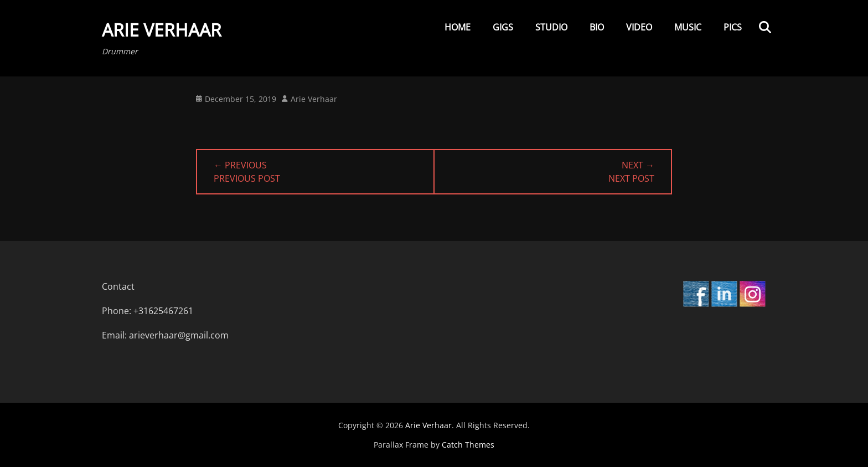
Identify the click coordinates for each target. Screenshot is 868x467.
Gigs (503, 27)
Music (688, 27)
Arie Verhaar (162, 30)
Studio (551, 27)
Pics (733, 27)
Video (639, 27)
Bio (597, 27)
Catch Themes (468, 445)
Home (458, 27)
